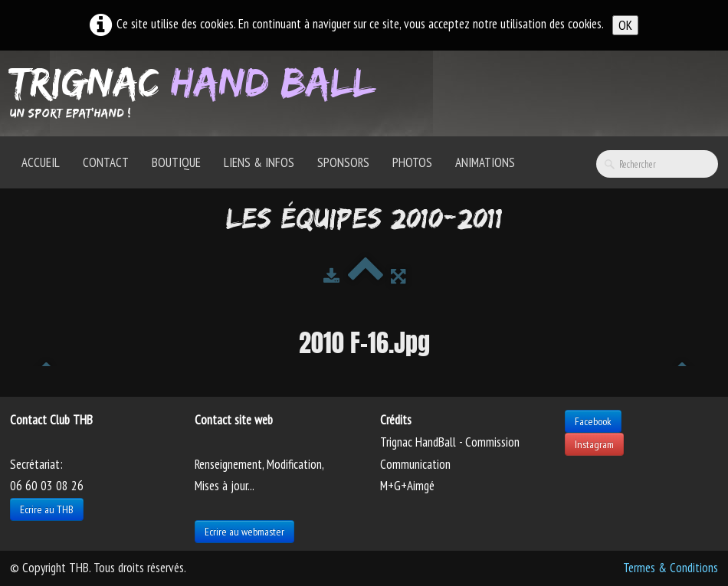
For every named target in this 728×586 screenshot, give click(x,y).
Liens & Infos (259, 162)
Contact (106, 162)
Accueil (41, 162)
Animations (485, 162)
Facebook (593, 421)
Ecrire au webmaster (244, 532)
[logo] (198, 92)
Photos (412, 162)
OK (625, 25)
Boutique (176, 162)
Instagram (594, 444)
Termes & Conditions (671, 568)
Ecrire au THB (47, 509)
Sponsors (343, 162)
